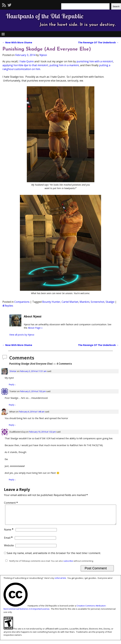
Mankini (84, 302)
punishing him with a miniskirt (95, 61)
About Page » (35, 328)
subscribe (68, 565)
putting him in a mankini (64, 65)
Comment (11, 503)
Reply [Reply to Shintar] (12, 384)
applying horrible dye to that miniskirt (25, 65)
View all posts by (22, 335)
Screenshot (97, 302)
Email (9, 542)
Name (9, 533)
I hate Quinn (26, 61)
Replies (8, 306)
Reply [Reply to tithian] (12, 425)
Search (116, 6)
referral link (60, 582)
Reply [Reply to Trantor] (12, 405)
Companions (22, 302)
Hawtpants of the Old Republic (45, 16)
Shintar (13, 371)
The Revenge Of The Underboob (98, 42)
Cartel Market (70, 302)
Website (9, 549)
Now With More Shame (17, 42)
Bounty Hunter (51, 302)
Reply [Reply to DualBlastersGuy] (12, 480)
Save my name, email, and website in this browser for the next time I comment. (54, 557)
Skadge (110, 302)
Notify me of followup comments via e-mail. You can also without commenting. (49, 565)
